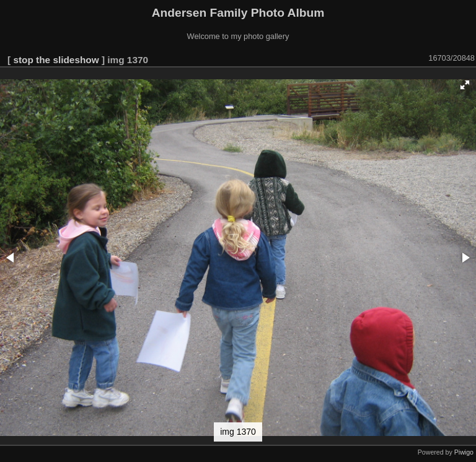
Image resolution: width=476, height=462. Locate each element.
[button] (465, 85)
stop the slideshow (56, 60)
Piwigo (464, 452)
